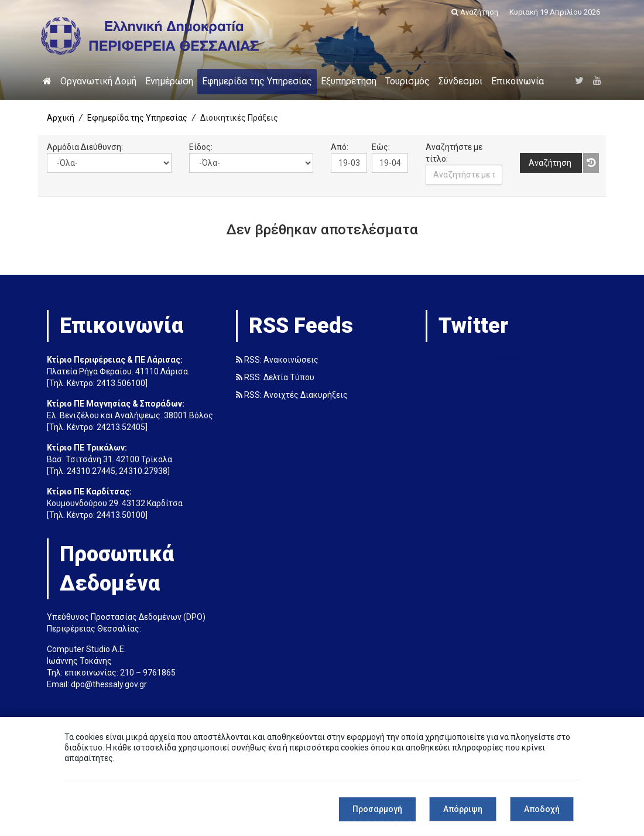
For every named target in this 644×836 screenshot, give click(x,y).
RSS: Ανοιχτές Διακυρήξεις (292, 395)
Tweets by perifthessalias (473, 360)
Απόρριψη (463, 809)
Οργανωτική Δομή (98, 81)
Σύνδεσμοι (460, 81)
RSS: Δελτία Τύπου (275, 377)
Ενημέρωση (169, 81)
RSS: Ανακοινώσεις (277, 360)
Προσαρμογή (377, 809)
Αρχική (61, 118)
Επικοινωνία (518, 81)
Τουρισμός (407, 81)
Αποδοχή (542, 809)
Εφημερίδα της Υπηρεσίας (257, 81)
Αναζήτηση (475, 12)
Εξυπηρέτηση (349, 81)
